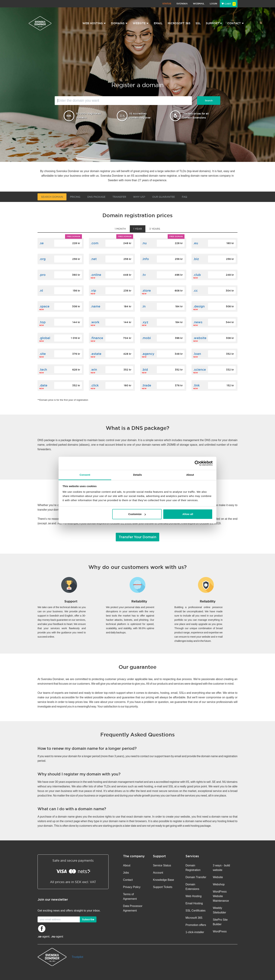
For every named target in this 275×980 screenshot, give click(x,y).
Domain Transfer (196, 877)
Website (218, 877)
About (127, 865)
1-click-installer (195, 932)
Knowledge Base (163, 880)
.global (45, 338)
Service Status (162, 865)
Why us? (139, 197)
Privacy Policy (132, 887)
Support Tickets (163, 887)
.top (42, 322)
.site (43, 354)
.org (42, 259)
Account (158, 873)
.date (43, 385)
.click (95, 385)
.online (96, 275)
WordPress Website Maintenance (221, 896)
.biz (196, 259)
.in (144, 306)
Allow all (188, 514)
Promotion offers (196, 925)
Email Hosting (194, 903)
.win (94, 370)
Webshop (219, 884)
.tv (144, 275)
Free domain (73, 236)
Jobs (126, 873)
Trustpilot (77, 957)
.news (198, 322)
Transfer (119, 197)
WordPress (220, 931)
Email (158, 23)
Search (209, 101)
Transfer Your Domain (137, 537)
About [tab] (190, 475)
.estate (96, 354)
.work (95, 322)
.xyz (145, 322)
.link (196, 385)
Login (213, 4)
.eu (196, 243)
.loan (197, 354)
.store (146, 291)
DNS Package (96, 197)
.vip (93, 291)
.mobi (146, 338)
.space (44, 306)
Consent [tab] (85, 475)
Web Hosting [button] (94, 23)
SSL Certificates (196, 911)
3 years (155, 229)
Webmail (199, 4)
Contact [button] (236, 23)
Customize (137, 514)
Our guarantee (164, 197)
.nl (41, 291)
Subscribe (88, 919)
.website (200, 338)
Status (167, 4)
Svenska (182, 4)
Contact (128, 880)
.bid (145, 370)
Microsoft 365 (179, 23)
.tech (43, 370)
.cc (195, 291)
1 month (120, 229)
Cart (229, 4)
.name (95, 306)
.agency (148, 354)
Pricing (75, 197)
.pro (42, 275)
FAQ (185, 197)
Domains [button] (119, 23)
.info (145, 259)
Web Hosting (194, 896)
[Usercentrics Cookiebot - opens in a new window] (197, 463)
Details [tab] (137, 475)
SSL (198, 23)
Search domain (52, 197)
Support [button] (214, 23)
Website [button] (141, 23)
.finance (97, 338)
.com (95, 243)
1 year (138, 229)
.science (200, 370)
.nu (144, 243)
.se (41, 243)
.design (199, 306)
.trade (147, 385)
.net (94, 259)
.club (197, 275)
